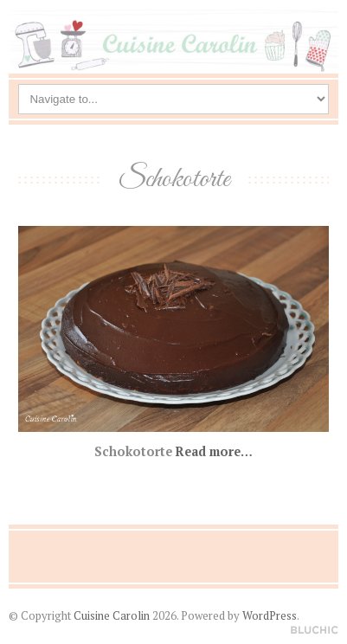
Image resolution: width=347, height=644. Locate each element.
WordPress (270, 616)
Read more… (214, 451)
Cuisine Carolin (112, 616)
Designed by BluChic (315, 631)
